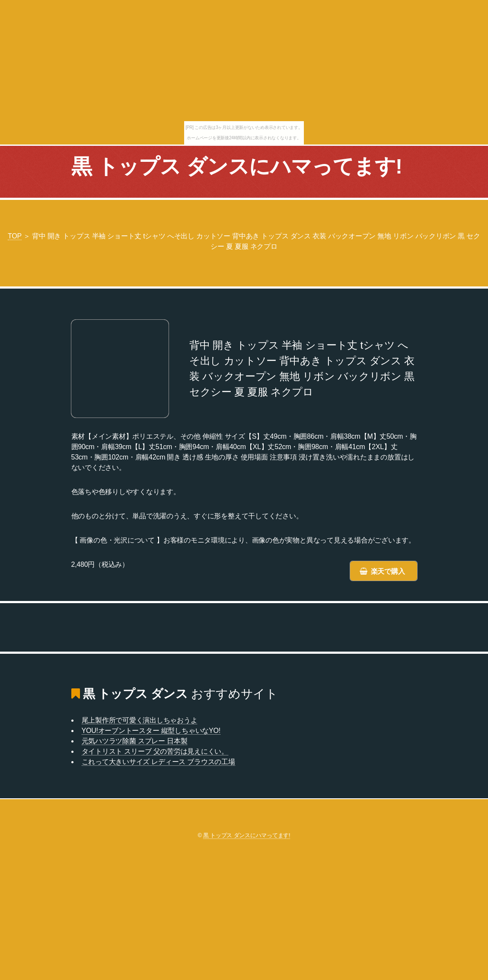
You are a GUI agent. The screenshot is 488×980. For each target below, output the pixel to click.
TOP (15, 236)
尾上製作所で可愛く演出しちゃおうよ (140, 720)
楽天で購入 (388, 571)
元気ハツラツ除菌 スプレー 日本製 (135, 741)
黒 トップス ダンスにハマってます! (237, 166)
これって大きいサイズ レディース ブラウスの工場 (158, 762)
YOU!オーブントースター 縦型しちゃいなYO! (151, 731)
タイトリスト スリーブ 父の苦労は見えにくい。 (155, 751)
